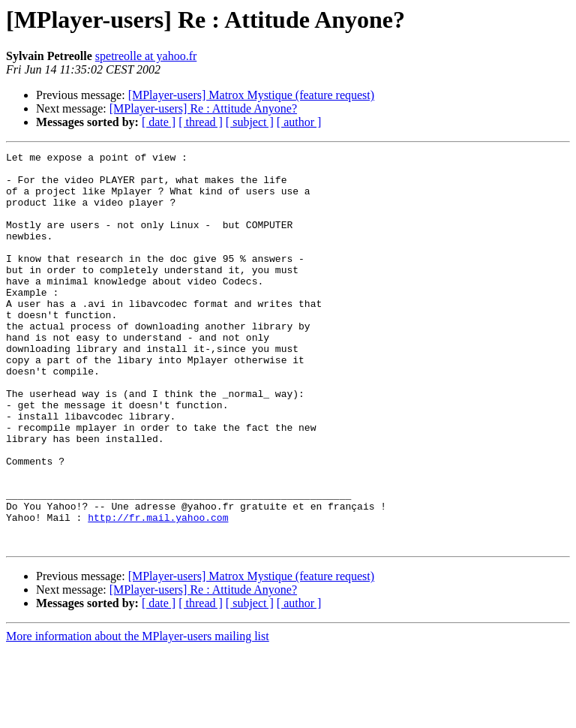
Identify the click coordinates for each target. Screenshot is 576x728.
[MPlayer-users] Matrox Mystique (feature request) (251, 95)
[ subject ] (250, 122)
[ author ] (299, 122)
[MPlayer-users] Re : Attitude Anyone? (203, 108)
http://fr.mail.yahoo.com (158, 591)
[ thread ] (201, 122)
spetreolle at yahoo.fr (146, 56)
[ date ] (159, 122)
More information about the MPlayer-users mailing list (138, 715)
